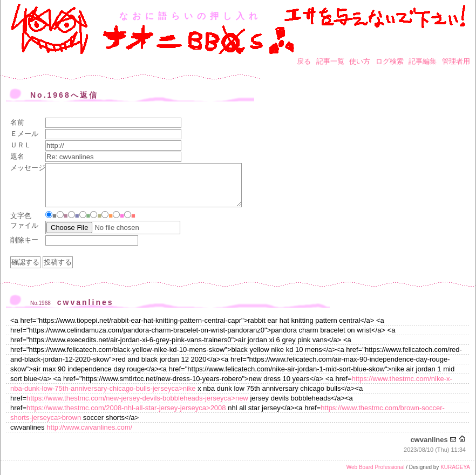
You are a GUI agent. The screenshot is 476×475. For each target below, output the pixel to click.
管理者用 (456, 61)
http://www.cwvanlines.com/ (89, 427)
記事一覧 (330, 61)
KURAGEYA (455, 467)
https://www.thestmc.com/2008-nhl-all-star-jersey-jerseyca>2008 (126, 408)
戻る (304, 61)
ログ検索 (390, 61)
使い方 (360, 61)
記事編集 (423, 61)
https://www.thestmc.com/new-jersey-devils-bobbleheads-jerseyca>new (137, 398)
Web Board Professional (376, 467)
